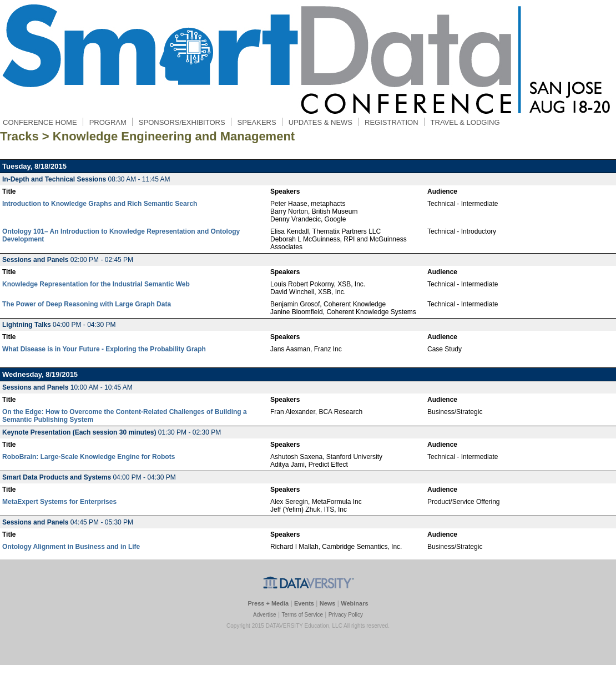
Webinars (354, 603)
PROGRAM (108, 122)
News (328, 603)
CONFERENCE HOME (40, 122)
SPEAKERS (257, 122)
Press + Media (268, 603)
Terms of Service (302, 615)
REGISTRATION (392, 122)
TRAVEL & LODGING (465, 122)
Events (304, 603)
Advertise (265, 615)
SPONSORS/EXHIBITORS (182, 122)
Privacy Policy (346, 615)
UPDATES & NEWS (320, 122)
